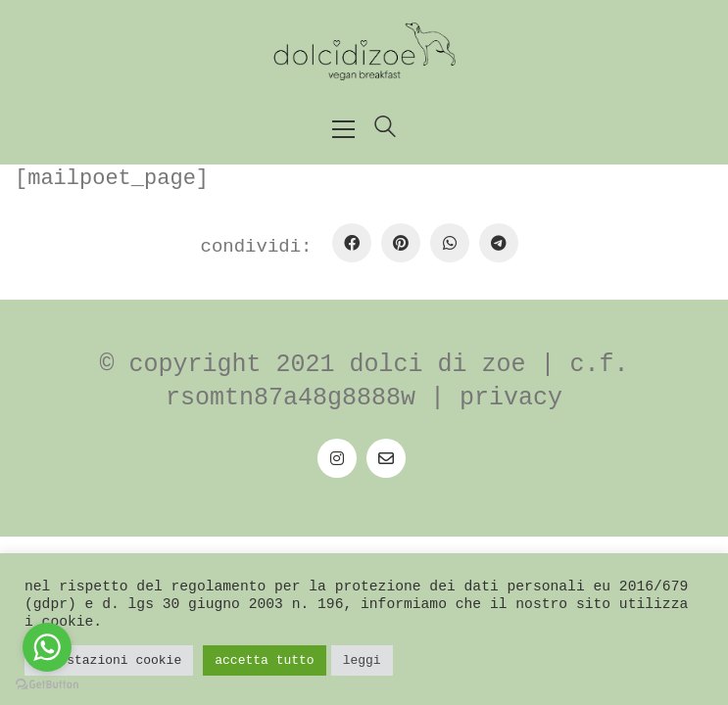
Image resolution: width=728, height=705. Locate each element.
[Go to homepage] (364, 51)
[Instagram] (337, 458)
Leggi (362, 660)
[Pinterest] (401, 243)
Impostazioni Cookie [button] (109, 660)
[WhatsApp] (450, 243)
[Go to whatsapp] (47, 647)
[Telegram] (499, 243)
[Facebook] (352, 243)
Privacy (511, 398)
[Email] (386, 458)
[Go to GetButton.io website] (47, 685)
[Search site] (385, 131)
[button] (343, 129)
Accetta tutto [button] (264, 660)
